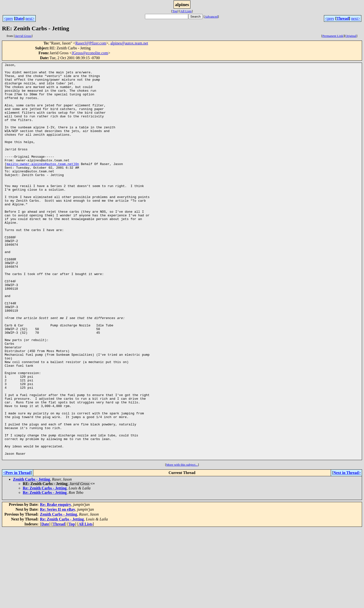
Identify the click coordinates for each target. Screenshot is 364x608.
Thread (343, 18)
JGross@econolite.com (90, 53)
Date (19, 18)
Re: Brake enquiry (56, 584)
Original (351, 36)
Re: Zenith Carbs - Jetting (45, 567)
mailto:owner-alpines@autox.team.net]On (43, 184)
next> (30, 18)
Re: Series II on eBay (58, 589)
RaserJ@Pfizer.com (91, 43)
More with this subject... (182, 544)
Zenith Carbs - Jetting (32, 558)
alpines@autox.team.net (129, 43)
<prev (8, 18)
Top (175, 11)
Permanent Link (333, 36)
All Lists (186, 11)
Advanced (211, 17)
